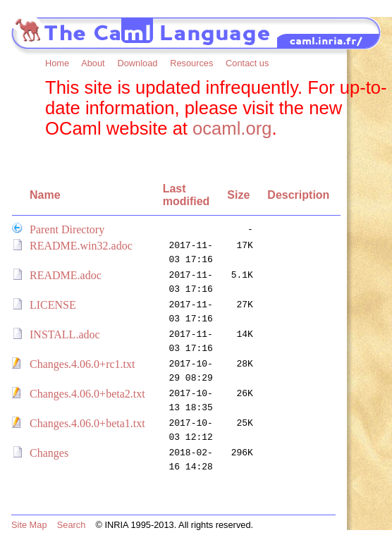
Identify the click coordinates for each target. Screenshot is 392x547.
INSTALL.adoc (65, 334)
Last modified (186, 195)
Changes (49, 453)
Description (298, 195)
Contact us (247, 63)
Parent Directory (67, 229)
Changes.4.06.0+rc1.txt (82, 364)
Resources (191, 63)
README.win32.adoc (81, 246)
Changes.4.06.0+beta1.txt (87, 423)
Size (238, 195)
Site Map (29, 525)
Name (45, 195)
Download (137, 63)
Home (57, 63)
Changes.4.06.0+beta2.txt (87, 394)
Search (72, 525)
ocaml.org (232, 128)
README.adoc (66, 275)
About (93, 63)
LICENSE (53, 305)
